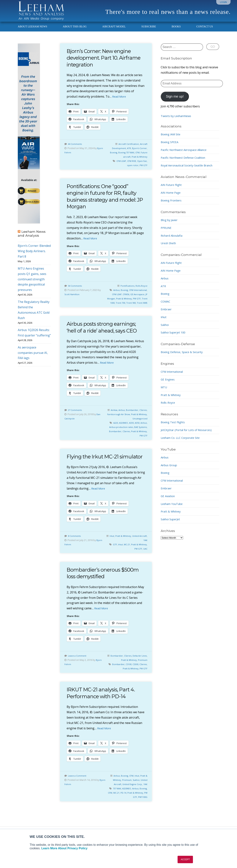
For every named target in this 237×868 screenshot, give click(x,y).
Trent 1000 (135, 307)
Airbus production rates (129, 435)
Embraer (167, 313)
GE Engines (168, 384)
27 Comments (76, 418)
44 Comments (76, 148)
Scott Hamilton (72, 298)
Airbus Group (170, 469)
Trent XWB (142, 311)
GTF (123, 560)
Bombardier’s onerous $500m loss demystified (98, 588)
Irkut (118, 551)
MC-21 (135, 560)
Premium (142, 675)
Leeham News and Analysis (32, 238)
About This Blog (75, 31)
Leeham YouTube (173, 508)
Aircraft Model (114, 31)
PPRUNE (167, 232)
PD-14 (136, 808)
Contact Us (205, 31)
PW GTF (143, 169)
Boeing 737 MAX (125, 157)
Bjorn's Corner (139, 152)
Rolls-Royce (141, 290)
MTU (164, 391)
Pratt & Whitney (139, 161)
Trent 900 (130, 311)
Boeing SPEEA (170, 146)
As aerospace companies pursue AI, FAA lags (33, 357)
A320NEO (129, 431)
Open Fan (141, 165)
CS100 (135, 680)
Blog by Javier (170, 224)
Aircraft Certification (127, 148)
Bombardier (140, 418)
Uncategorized (139, 427)
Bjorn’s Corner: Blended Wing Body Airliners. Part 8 (34, 255)
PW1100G (142, 812)
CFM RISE (130, 165)
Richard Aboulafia (173, 240)
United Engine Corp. (131, 799)
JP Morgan (133, 303)
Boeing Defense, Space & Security (184, 356)
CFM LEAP (119, 165)
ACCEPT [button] (185, 859)
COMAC (166, 306)
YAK (145, 555)
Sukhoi (135, 795)
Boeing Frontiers (172, 205)
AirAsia (120, 418)
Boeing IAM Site (172, 138)
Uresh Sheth (169, 247)
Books (176, 31)
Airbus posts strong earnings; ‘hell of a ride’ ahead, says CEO (106, 336)
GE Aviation (169, 500)
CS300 (143, 680)
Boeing (111, 157)
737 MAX (123, 804)
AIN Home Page (172, 197)
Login (223, 2)
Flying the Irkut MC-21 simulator (95, 468)
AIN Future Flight (173, 189)
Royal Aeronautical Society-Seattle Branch (190, 170)
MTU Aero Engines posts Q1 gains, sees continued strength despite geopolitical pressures (32, 283)
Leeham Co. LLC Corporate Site (182, 442)
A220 (120, 431)
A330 (138, 431)
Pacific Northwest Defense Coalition (186, 162)
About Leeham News (32, 31)
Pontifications (126, 290)
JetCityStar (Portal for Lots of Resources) (189, 434)
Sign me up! (175, 101)
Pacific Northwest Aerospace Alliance (186, 154)
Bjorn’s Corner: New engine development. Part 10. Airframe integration (103, 62)
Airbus (129, 294)
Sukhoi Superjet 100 (175, 337)
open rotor (132, 169)
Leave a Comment (78, 671)
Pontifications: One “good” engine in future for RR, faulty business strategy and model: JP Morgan (105, 201)
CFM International (173, 376)
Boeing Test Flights (174, 426)
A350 (144, 431)
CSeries (111, 423)
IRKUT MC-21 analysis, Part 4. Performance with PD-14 (104, 708)
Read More (120, 101)
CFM (137, 157)
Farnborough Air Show (129, 423)
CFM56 (140, 298)
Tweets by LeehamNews (178, 120)
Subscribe (149, 31)
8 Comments (75, 551)
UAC (145, 564)
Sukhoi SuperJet (172, 523)
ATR (127, 152)
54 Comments (76, 290)
